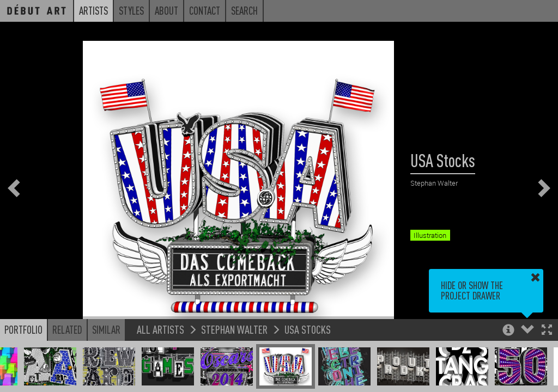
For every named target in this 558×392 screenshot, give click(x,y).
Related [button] (67, 329)
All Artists (160, 329)
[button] (547, 331)
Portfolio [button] (23, 329)
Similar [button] (106, 329)
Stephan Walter (234, 329)
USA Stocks (308, 329)
